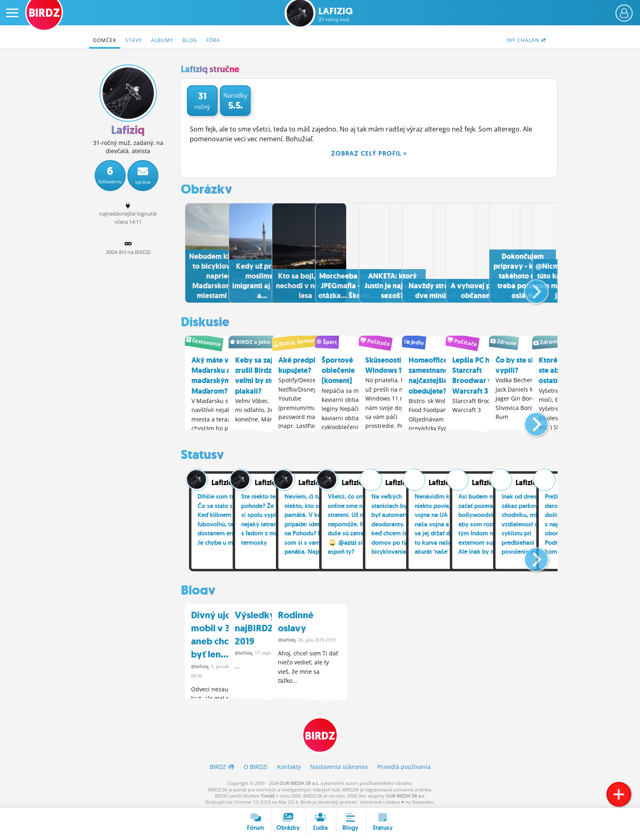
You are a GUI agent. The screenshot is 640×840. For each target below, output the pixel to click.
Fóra (213, 40)
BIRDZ (320, 733)
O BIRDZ (256, 765)
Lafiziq (336, 14)
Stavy (134, 40)
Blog (190, 40)
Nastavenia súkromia (339, 765)
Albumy (162, 40)
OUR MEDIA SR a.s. (299, 781)
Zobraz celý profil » (369, 153)
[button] (530, 287)
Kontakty (289, 765)
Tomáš (268, 794)
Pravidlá (404, 765)
